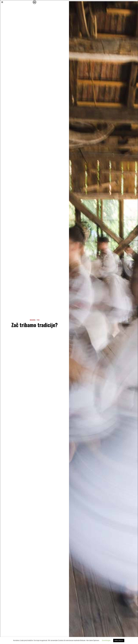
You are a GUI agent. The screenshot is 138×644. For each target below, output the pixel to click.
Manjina (33, 320)
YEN (38, 320)
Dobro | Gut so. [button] (119, 641)
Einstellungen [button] (106, 640)
